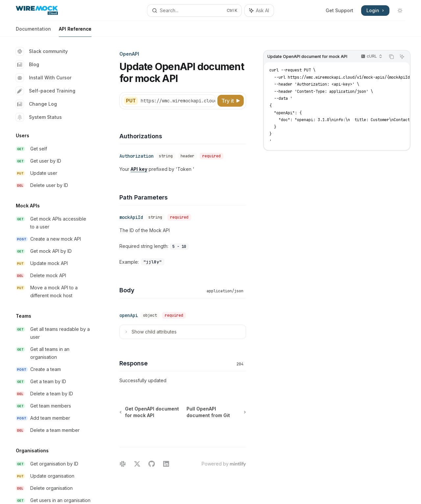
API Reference (75, 31)
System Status (39, 117)
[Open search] (194, 11)
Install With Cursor (44, 78)
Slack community (42, 51)
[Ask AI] (402, 57)
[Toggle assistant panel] (259, 11)
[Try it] (231, 101)
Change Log (36, 104)
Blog (27, 65)
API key (139, 169)
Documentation (33, 31)
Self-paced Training (46, 91)
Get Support (339, 10)
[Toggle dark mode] (400, 11)
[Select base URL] (181, 101)
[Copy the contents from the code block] (391, 57)
